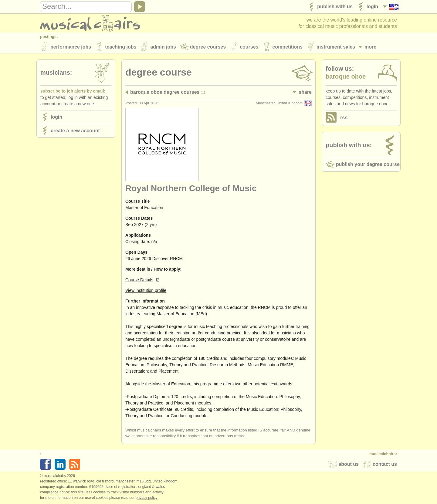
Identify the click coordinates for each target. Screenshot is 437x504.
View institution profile (146, 290)
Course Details (139, 280)
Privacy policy (147, 498)
